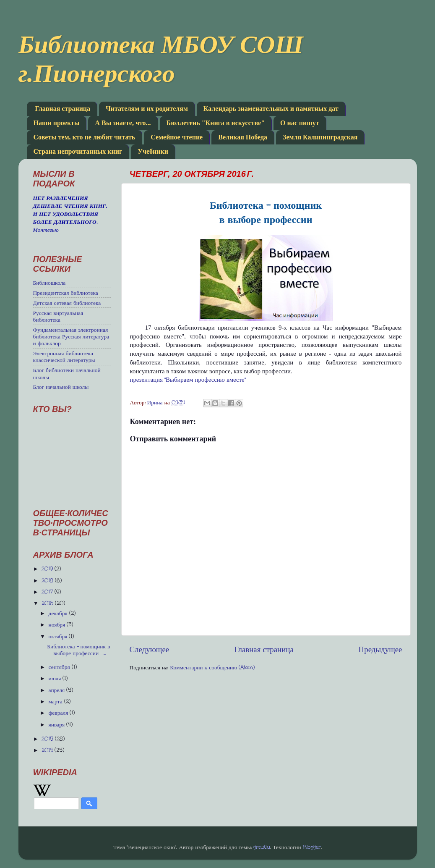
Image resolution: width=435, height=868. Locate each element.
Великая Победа (243, 137)
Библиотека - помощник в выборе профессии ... (78, 650)
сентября (60, 667)
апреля (58, 690)
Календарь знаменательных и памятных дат (271, 109)
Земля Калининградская (320, 137)
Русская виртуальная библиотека (58, 316)
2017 (48, 592)
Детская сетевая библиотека (67, 303)
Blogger (312, 847)
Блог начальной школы (61, 387)
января (58, 724)
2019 (48, 569)
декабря (59, 613)
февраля (59, 713)
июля (56, 678)
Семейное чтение (177, 137)
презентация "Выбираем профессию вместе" (188, 380)
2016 (48, 603)
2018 (48, 580)
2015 (48, 739)
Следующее (150, 649)
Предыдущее (380, 649)
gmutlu (262, 847)
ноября (58, 624)
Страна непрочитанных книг (78, 151)
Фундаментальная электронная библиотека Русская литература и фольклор (71, 336)
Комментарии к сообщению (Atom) (212, 667)
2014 (48, 750)
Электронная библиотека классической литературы (64, 357)
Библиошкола (49, 283)
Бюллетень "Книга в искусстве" (216, 123)
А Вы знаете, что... (123, 123)
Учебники (153, 151)
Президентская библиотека (66, 293)
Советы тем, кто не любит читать (85, 137)
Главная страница (63, 109)
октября (59, 636)
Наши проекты (57, 123)
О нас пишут (300, 123)
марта (56, 701)
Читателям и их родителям (147, 109)
